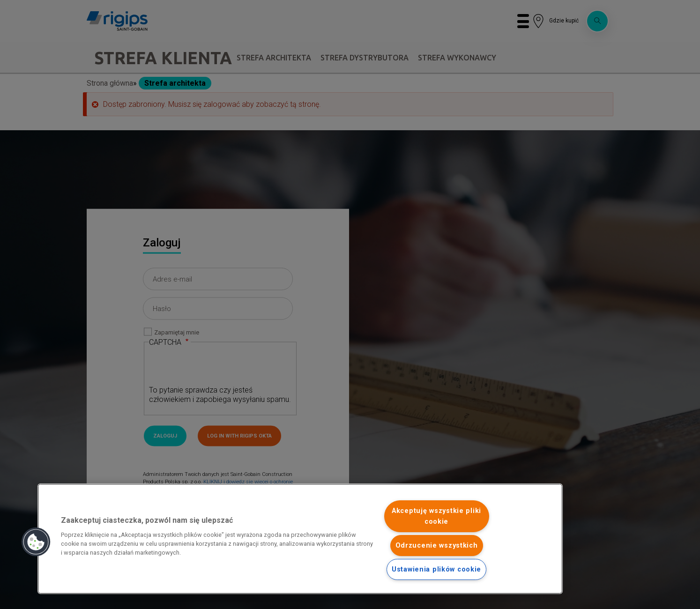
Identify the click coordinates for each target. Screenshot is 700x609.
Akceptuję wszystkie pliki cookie (436, 516)
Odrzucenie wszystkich (437, 546)
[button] (36, 542)
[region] (300, 539)
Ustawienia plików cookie (436, 569)
